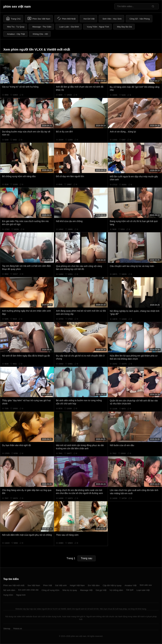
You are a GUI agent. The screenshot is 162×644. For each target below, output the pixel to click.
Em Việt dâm (94, 585)
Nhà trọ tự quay (70, 590)
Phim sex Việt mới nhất (14, 585)
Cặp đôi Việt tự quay (112, 585)
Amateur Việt (131, 585)
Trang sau (86, 558)
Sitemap (7, 629)
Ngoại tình (21, 595)
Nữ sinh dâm (9, 590)
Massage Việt (86, 590)
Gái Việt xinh (61, 585)
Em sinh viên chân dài (28, 590)
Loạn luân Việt (143, 590)
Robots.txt (18, 629)
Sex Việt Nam (34, 585)
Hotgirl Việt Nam (77, 585)
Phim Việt (48, 585)
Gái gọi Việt (101, 590)
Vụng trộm (8, 595)
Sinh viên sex (146, 585)
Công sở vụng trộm (50, 590)
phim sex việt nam (17, 7)
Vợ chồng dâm (116, 590)
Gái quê (130, 590)
